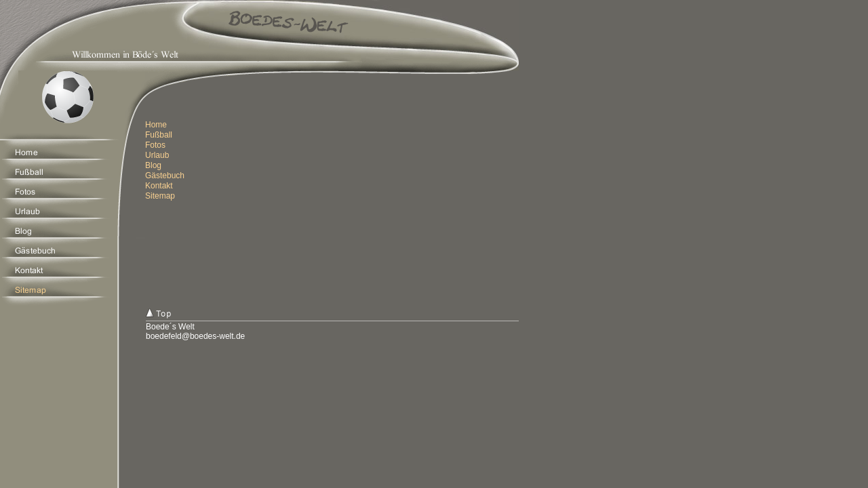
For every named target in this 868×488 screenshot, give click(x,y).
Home (156, 125)
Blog (153, 165)
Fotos (155, 145)
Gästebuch (165, 176)
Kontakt (159, 186)
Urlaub (157, 155)
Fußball (159, 135)
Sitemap (160, 196)
